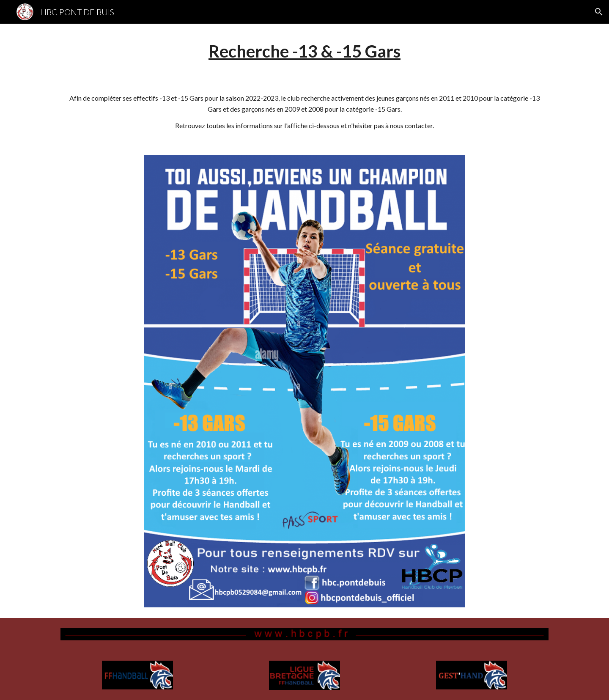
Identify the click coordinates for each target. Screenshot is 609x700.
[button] (599, 12)
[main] (304, 51)
